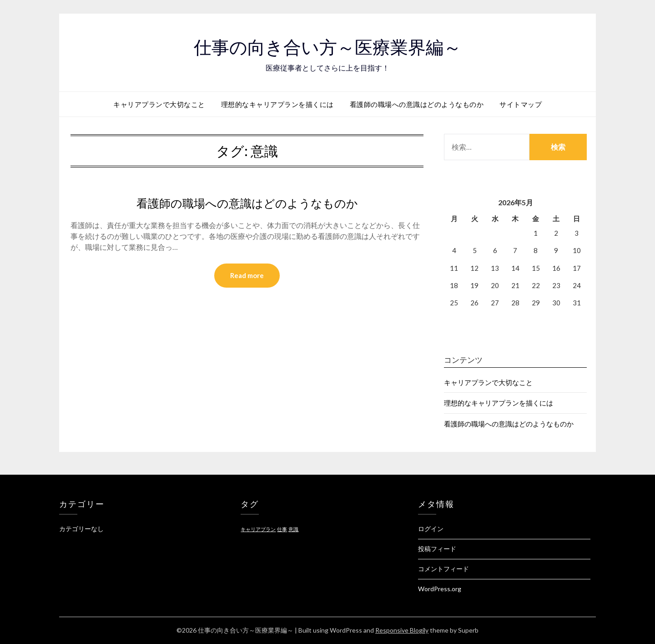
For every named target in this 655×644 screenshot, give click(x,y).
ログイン (431, 529)
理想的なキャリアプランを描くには (277, 104)
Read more (247, 276)
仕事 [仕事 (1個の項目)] (282, 529)
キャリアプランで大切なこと (159, 104)
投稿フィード (437, 549)
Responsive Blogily (402, 630)
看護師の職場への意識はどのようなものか (417, 104)
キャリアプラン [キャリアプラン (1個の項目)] (258, 529)
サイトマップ (521, 104)
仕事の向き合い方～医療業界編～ (328, 46)
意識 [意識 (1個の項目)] (293, 529)
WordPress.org (440, 589)
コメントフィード (443, 569)
